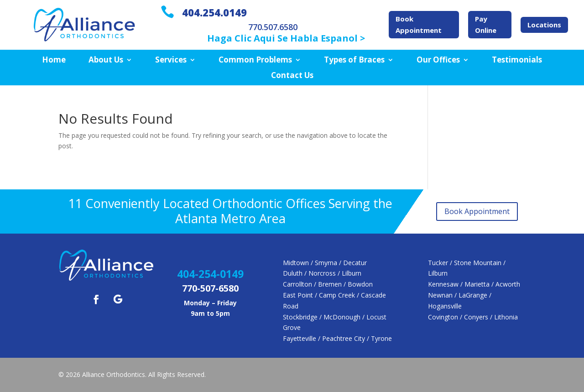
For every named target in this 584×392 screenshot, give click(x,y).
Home (54, 60)
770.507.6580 (273, 27)
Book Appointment (419, 25)
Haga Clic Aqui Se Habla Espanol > (286, 38)
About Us (106, 60)
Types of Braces (354, 60)
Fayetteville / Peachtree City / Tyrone (337, 338)
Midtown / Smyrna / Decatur (325, 263)
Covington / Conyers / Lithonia (473, 317)
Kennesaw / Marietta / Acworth (474, 284)
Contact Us (292, 76)
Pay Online (486, 25)
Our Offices (438, 60)
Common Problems (255, 60)
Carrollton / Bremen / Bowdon (328, 284)
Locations (544, 25)
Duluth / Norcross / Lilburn (322, 273)
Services (171, 60)
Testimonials (517, 60)
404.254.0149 (214, 12)
